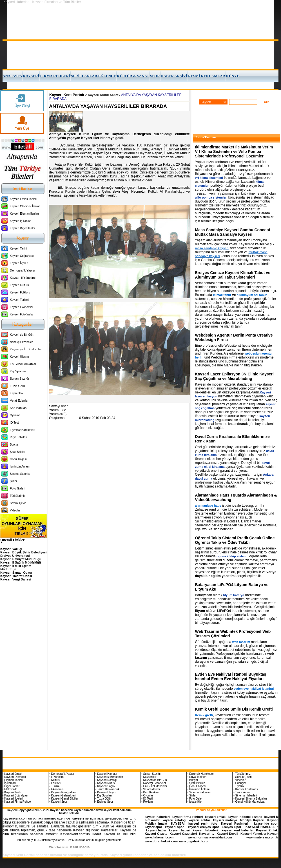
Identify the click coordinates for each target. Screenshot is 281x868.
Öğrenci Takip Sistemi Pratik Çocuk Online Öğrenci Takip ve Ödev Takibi (235, 540)
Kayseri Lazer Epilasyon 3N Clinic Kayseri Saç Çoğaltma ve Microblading (234, 376)
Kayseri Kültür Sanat (103, 95)
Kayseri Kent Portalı (67, 95)
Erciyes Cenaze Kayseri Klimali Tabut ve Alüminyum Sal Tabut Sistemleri (233, 275)
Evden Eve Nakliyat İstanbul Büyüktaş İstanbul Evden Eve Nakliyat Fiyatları (231, 676)
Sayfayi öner (58, 406)
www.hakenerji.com (159, 837)
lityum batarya (234, 595)
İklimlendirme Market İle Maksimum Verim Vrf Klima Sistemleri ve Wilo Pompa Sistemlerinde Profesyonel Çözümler (234, 152)
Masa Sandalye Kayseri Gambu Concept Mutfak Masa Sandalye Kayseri (233, 232)
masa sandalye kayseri (212, 248)
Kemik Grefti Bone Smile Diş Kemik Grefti (234, 709)
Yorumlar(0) (58, 414)
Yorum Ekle (58, 410)
